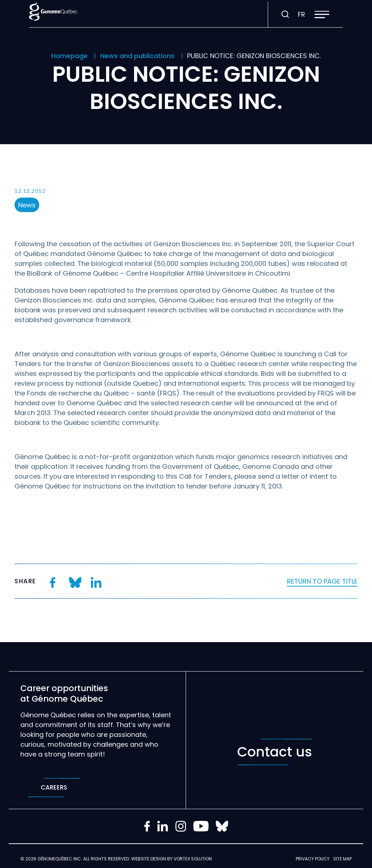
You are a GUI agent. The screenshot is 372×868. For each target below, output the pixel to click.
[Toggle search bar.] (285, 15)
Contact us (275, 752)
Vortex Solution (193, 859)
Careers (54, 788)
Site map (342, 859)
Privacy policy (313, 859)
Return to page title (322, 581)
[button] (322, 15)
